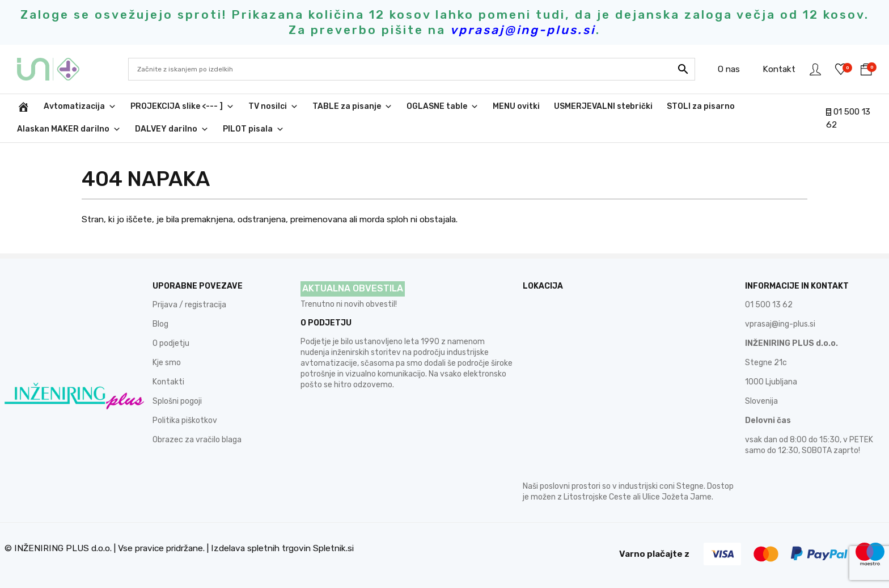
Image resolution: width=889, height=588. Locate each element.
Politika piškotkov (185, 420)
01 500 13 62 (769, 305)
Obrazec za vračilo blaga (197, 440)
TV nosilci (273, 107)
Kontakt (779, 69)
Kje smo (167, 363)
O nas (729, 69)
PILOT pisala (253, 129)
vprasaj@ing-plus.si (780, 324)
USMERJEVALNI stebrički (603, 106)
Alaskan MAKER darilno (69, 129)
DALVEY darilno (172, 129)
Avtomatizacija (80, 107)
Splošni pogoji (177, 401)
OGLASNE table (443, 107)
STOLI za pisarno (701, 106)
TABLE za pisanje (352, 107)
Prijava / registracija (189, 305)
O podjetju (171, 343)
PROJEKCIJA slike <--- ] (182, 107)
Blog (160, 324)
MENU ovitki (516, 106)
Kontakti (168, 382)
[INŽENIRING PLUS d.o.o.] (23, 107)
